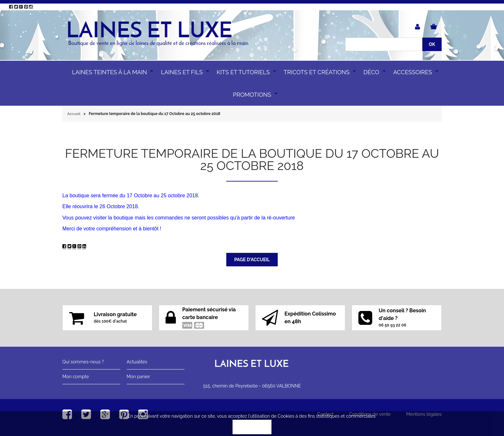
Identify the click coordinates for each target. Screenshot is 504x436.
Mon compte (76, 377)
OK (252, 427)
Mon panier (138, 377)
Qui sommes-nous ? (83, 362)
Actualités (137, 362)
